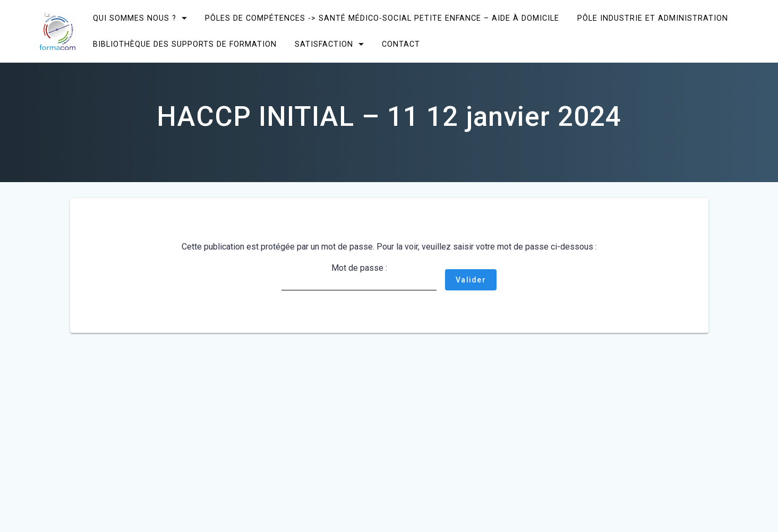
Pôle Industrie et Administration (653, 18)
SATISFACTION (324, 44)
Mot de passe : (359, 277)
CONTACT (401, 44)
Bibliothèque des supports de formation (185, 44)
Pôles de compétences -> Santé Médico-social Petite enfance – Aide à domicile (382, 18)
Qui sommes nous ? (135, 18)
